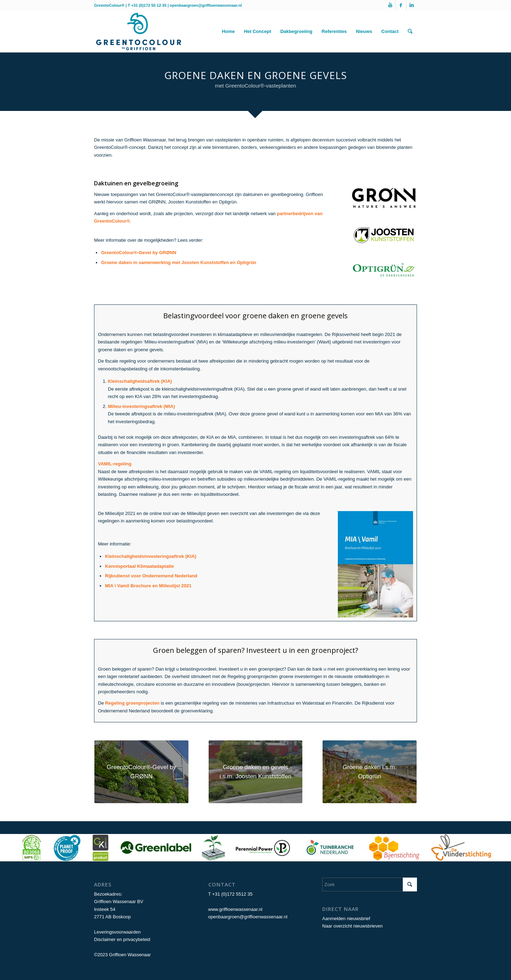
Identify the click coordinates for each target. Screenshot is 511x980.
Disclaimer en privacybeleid (122, 939)
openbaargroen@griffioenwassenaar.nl (206, 5)
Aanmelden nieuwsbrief (346, 919)
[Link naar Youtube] (390, 5)
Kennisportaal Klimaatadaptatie (139, 566)
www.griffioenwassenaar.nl (235, 909)
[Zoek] (410, 32)
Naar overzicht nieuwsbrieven (353, 926)
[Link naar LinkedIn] (412, 5)
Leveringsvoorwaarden (117, 932)
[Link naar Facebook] (401, 5)
